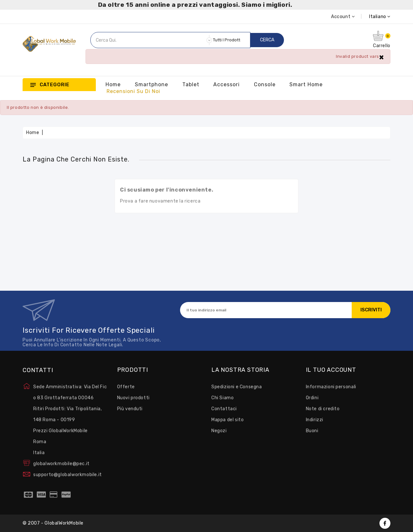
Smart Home (306, 84)
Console (265, 84)
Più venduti (130, 409)
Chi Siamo (222, 398)
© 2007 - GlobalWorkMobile (53, 523)
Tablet (191, 84)
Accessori (227, 84)
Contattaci (224, 409)
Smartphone (151, 84)
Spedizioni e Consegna (237, 387)
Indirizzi (315, 420)
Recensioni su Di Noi (134, 91)
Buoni (312, 431)
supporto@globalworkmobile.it (68, 475)
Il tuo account (331, 370)
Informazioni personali (331, 387)
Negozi (219, 431)
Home (113, 84)
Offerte (126, 387)
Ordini (312, 398)
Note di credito (323, 409)
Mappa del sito (227, 420)
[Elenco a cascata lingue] (373, 17)
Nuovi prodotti (133, 398)
